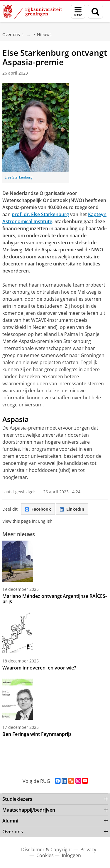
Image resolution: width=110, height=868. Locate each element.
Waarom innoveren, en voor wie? (39, 668)
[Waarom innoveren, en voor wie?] (55, 633)
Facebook (38, 509)
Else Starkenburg (19, 177)
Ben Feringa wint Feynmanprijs (37, 734)
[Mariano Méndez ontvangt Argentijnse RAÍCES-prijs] (55, 561)
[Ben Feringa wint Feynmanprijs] (55, 699)
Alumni (10, 821)
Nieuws (44, 35)
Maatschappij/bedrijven (29, 810)
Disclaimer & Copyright (47, 850)
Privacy (88, 850)
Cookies (45, 855)
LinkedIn (72, 509)
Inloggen (71, 855)
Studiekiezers (17, 799)
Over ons (11, 35)
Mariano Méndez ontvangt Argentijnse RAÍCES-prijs (55, 599)
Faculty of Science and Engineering (28, 35)
